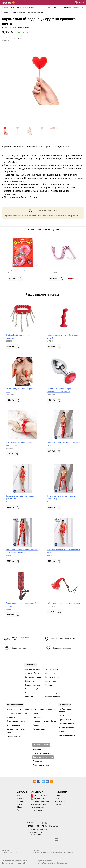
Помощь (58, 804)
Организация (37, 792)
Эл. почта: (37, 829)
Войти (79, 2)
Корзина (58, 795)
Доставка (68, 7)
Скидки (32, 7)
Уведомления (60, 801)
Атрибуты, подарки (18, 12)
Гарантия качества (38, 807)
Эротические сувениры (36, 12)
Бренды (20, 810)
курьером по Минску (50, 210)
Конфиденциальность (39, 804)
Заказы (58, 798)
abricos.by (5, 850)
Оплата (76, 7)
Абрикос (5, 12)
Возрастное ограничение (40, 801)
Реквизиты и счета (38, 810)
